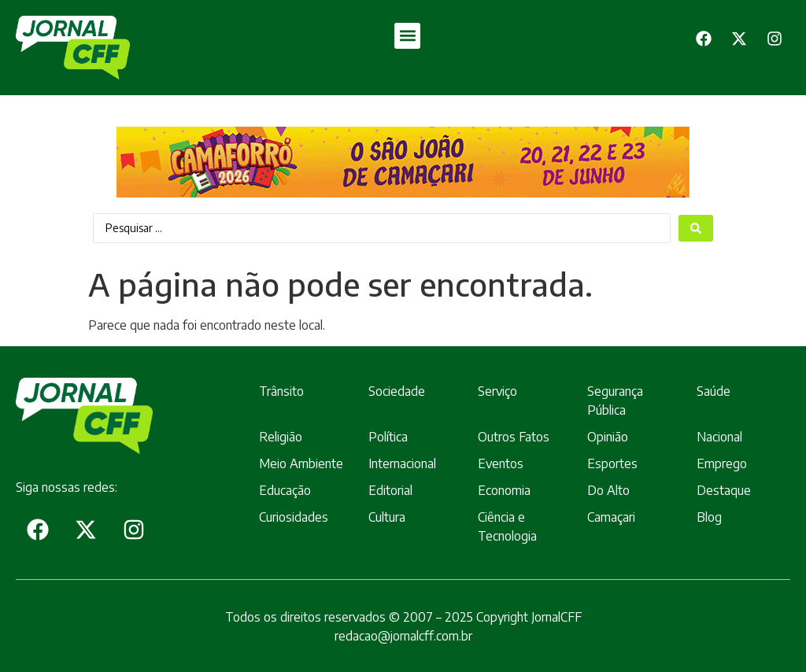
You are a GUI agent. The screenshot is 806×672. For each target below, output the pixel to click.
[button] (407, 36)
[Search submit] (696, 228)
